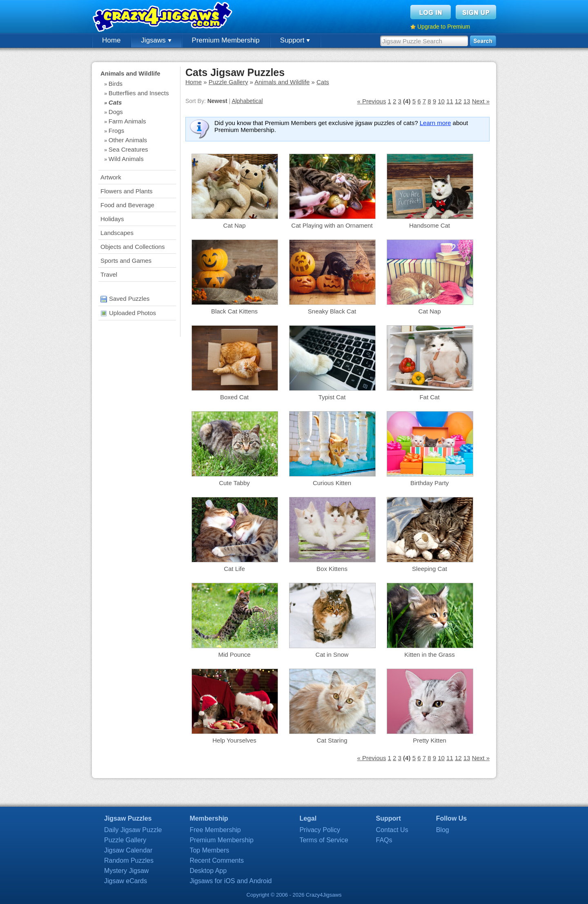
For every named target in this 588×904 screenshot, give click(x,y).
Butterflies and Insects (139, 93)
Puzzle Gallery (228, 82)
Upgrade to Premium (444, 27)
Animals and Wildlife (130, 73)
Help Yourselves (234, 740)
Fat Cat (429, 397)
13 (467, 101)
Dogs (116, 112)
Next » (481, 101)
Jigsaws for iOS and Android (231, 881)
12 (458, 101)
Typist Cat (332, 397)
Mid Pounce (234, 655)
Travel (109, 274)
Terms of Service (324, 840)
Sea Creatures (128, 149)
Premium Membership (226, 40)
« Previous (372, 101)
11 (450, 101)
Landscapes (117, 233)
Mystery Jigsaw (126, 871)
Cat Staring (332, 740)
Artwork (111, 177)
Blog (443, 830)
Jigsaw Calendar (128, 850)
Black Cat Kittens (234, 311)
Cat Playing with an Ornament (332, 225)
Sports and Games (126, 261)
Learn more (435, 123)
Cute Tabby (234, 483)
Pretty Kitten (430, 740)
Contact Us (392, 830)
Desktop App (208, 871)
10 (441, 101)
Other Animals (128, 140)
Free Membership (215, 830)
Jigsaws (156, 40)
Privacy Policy (320, 830)
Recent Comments (217, 860)
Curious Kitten (332, 483)
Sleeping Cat (430, 569)
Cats (115, 102)
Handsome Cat (430, 225)
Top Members (209, 850)
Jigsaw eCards (126, 881)
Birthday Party (430, 483)
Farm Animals (127, 121)
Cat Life (234, 569)
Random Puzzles (129, 860)
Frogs (116, 131)
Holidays (112, 219)
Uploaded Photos (128, 313)
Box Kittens (332, 569)
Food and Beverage (127, 205)
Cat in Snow (332, 655)
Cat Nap (234, 225)
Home (111, 40)
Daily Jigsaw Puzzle (133, 830)
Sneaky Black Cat (332, 311)
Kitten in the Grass (429, 655)
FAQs (384, 840)
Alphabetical (247, 101)
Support (295, 40)
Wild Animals (126, 159)
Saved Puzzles (125, 299)
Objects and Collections (133, 247)
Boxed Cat (234, 397)
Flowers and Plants (127, 191)
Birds (116, 84)
